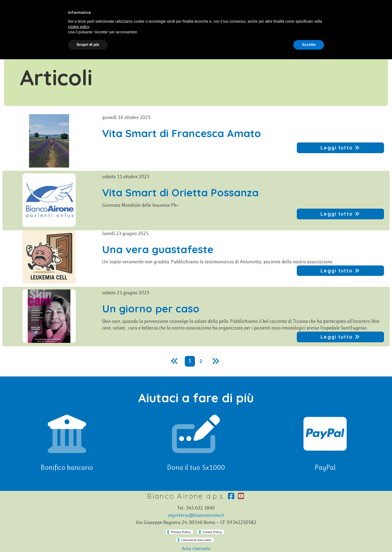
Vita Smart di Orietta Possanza (180, 192)
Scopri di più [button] (88, 45)
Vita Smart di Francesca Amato (182, 133)
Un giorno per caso (151, 309)
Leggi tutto (340, 148)
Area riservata (196, 549)
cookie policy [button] (79, 27)
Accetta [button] (309, 45)
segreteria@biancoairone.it (196, 515)
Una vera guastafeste (158, 249)
